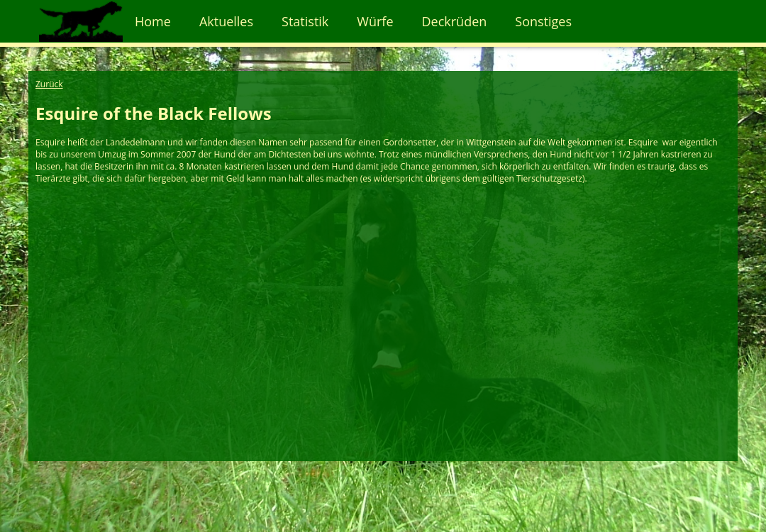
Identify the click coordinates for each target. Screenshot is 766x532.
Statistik (305, 21)
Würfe (375, 21)
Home (153, 21)
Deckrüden (455, 21)
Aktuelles (226, 21)
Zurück (49, 84)
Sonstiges (543, 21)
